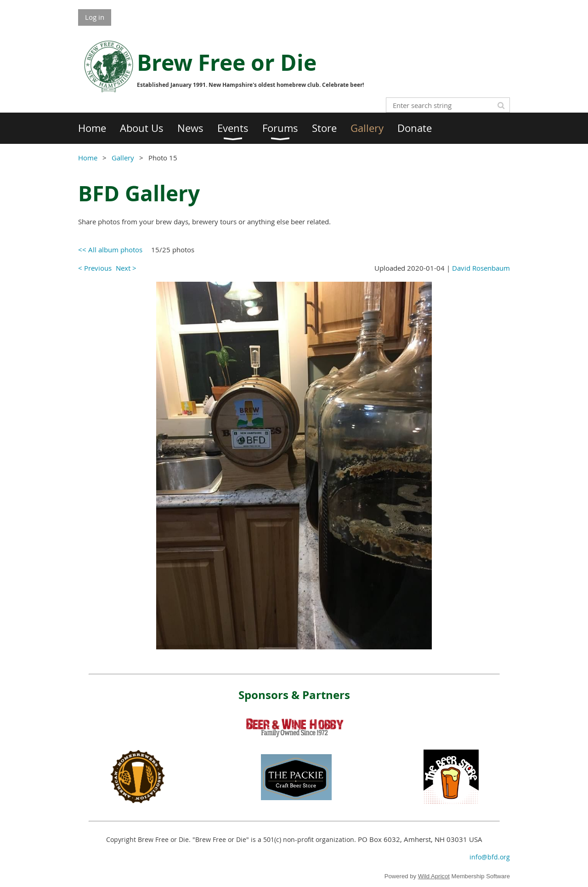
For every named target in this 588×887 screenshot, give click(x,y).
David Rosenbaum (481, 268)
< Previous (95, 268)
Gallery (123, 158)
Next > (126, 268)
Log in (95, 17)
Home (88, 158)
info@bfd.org (490, 857)
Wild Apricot (434, 876)
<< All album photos (110, 250)
